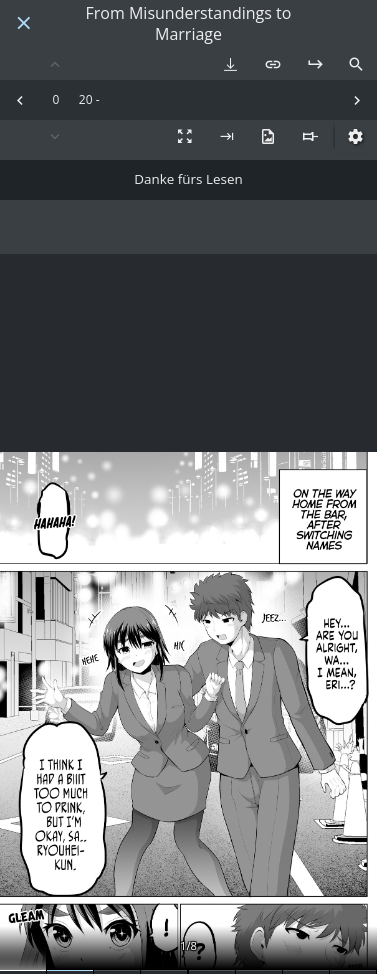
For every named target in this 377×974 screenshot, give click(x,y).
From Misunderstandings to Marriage (189, 24)
